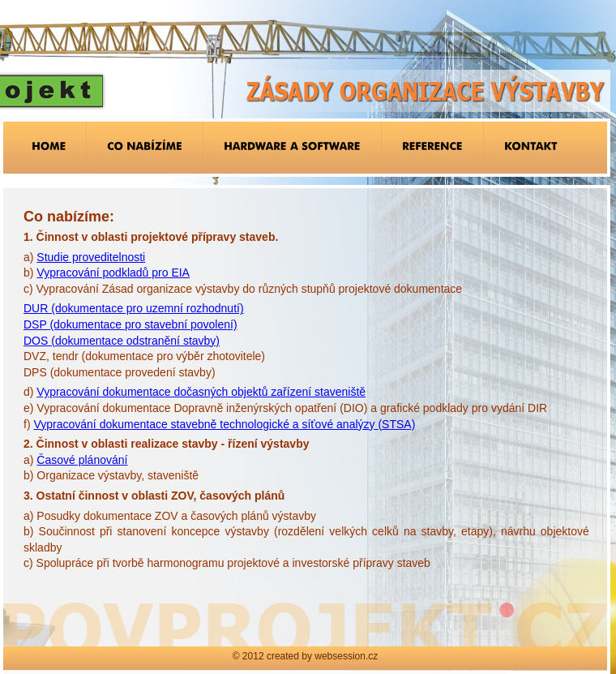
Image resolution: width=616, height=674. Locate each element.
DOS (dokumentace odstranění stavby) (122, 341)
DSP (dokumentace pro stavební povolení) (130, 324)
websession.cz (346, 656)
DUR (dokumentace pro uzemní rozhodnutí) (134, 308)
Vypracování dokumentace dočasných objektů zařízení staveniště (201, 392)
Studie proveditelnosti (91, 257)
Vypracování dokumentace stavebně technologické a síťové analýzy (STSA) (224, 424)
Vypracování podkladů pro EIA (113, 273)
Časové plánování (82, 460)
